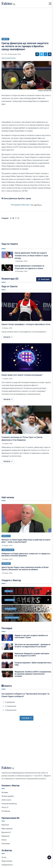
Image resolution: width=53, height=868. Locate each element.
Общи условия (7, 861)
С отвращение (9, 706)
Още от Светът (10, 286)
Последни (7, 628)
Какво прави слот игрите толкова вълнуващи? (22, 375)
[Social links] (37, 54)
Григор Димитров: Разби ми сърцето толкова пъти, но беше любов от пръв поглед (31, 255)
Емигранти (5, 836)
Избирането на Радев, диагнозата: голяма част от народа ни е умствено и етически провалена (26, 555)
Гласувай (26, 718)
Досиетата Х (6, 832)
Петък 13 (6, 536)
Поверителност (7, 865)
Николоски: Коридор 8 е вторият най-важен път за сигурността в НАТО (32, 655)
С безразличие (10, 710)
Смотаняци (6, 844)
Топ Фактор (6, 811)
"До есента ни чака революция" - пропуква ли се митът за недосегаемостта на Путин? (32, 646)
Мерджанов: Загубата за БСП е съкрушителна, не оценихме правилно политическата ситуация (33, 674)
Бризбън (21, 198)
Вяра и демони (7, 829)
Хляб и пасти (8, 550)
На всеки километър (9, 804)
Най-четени (8, 497)
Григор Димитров (10, 198)
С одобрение (9, 702)
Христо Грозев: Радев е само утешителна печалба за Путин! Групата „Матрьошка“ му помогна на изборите (25, 568)
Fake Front (5, 825)
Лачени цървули (8, 796)
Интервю (6, 564)
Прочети (8, 337)
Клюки (4, 840)
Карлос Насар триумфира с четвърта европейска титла (26, 324)
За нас (4, 857)
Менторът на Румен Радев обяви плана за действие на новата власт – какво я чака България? (26, 541)
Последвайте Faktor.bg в (26, 205)
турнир (28, 198)
